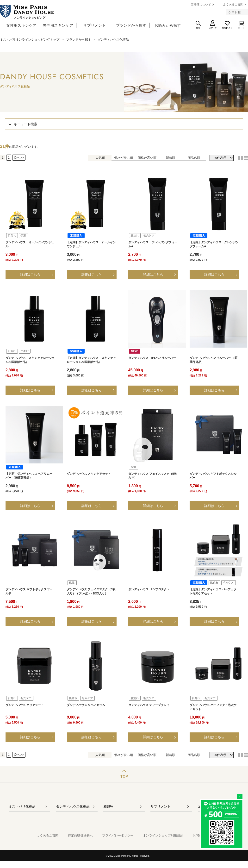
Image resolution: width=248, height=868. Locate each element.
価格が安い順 (124, 158)
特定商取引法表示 (80, 835)
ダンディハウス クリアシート (25, 705)
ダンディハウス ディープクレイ (149, 705)
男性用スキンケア (58, 25)
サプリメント (95, 25)
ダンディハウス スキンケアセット (89, 474)
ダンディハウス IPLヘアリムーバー (152, 358)
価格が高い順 (147, 158)
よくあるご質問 (233, 5)
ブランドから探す (131, 25)
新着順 (170, 158)
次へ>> (19, 158)
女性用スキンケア (21, 25)
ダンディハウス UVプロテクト (149, 589)
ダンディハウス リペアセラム (86, 705)
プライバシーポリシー (118, 835)
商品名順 (194, 158)
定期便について (201, 5)
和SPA (108, 806)
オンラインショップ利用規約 (163, 835)
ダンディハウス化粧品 (73, 806)
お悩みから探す (168, 25)
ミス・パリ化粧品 (22, 806)
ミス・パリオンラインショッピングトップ (30, 40)
